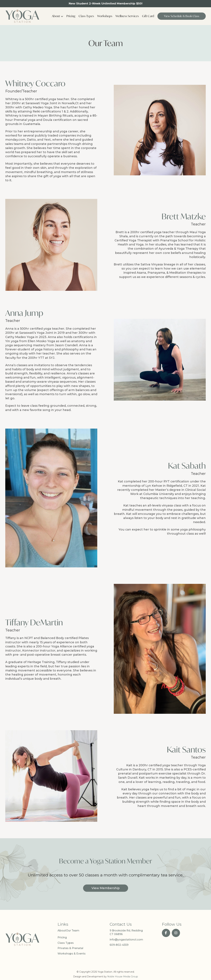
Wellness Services (127, 16)
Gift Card (148, 16)
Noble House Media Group (123, 977)
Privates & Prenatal (70, 948)
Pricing (71, 16)
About (56, 16)
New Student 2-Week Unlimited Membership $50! (106, 3)
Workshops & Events (72, 954)
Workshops (105, 16)
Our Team (73, 931)
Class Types (86, 16)
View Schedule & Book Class (182, 16)
